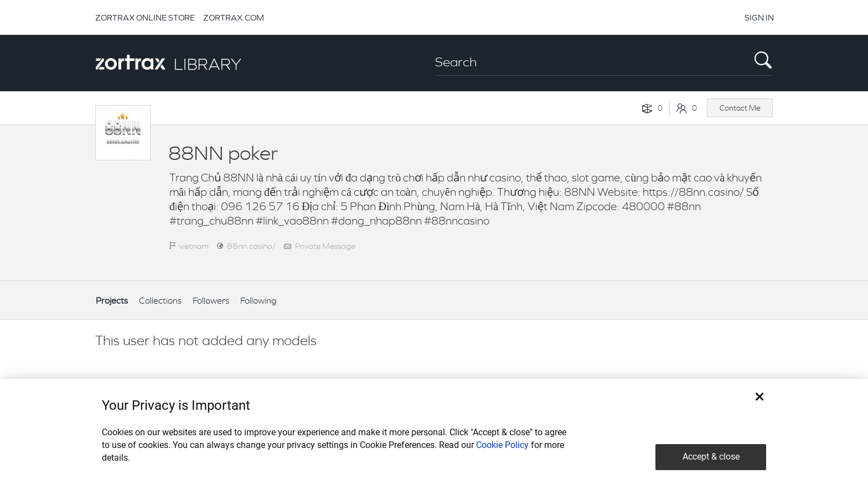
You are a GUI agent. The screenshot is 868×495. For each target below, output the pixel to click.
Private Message (325, 246)
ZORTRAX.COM (234, 17)
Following (259, 301)
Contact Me (740, 108)
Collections (160, 301)
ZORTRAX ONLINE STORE (145, 17)
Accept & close (711, 457)
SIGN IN (759, 17)
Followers (211, 301)
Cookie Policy (502, 445)
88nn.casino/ (251, 246)
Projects (112, 301)
